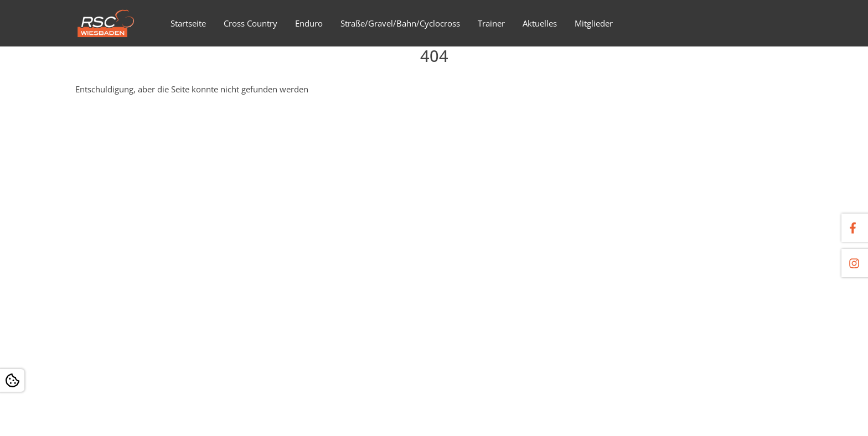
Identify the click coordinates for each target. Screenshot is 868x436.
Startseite (188, 23)
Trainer (491, 23)
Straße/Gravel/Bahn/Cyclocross (400, 23)
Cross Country (250, 23)
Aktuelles (540, 23)
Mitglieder (594, 23)
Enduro (309, 23)
